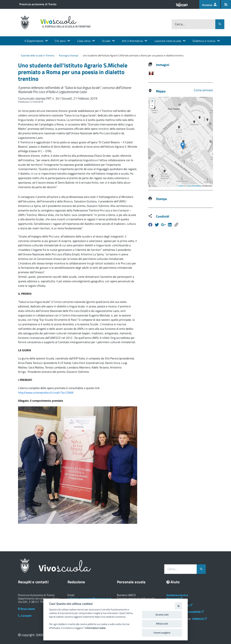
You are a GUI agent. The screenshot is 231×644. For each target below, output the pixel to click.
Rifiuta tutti (162, 624)
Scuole (106, 41)
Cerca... (180, 24)
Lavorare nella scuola (168, 41)
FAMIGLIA (200, 619)
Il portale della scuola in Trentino (38, 55)
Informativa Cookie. (96, 628)
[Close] (178, 606)
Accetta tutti (162, 615)
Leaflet (181, 186)
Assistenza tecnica (177, 595)
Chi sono (60, 41)
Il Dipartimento (34, 41)
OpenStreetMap (194, 186)
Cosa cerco (84, 41)
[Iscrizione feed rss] (226, 4)
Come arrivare (203, 90)
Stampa (161, 199)
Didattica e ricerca (204, 41)
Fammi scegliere (162, 633)
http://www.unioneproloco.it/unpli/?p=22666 (46, 392)
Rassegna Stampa (69, 55)
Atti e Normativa (132, 41)
